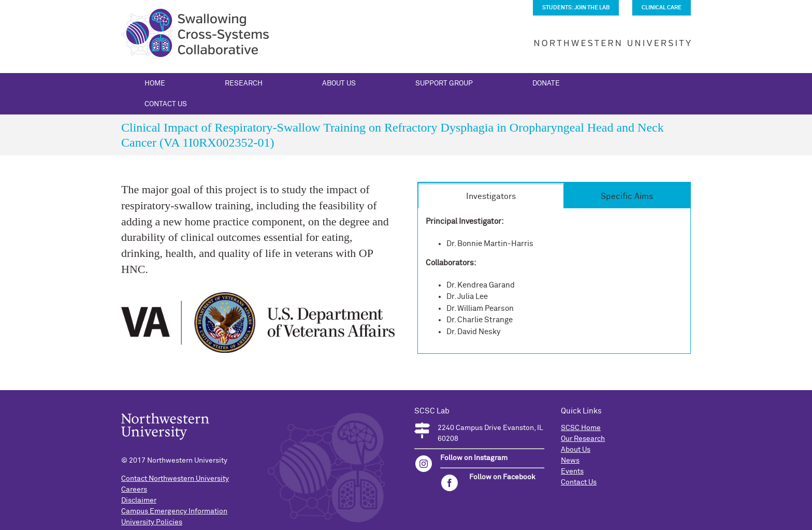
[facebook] (450, 483)
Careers (134, 490)
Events (572, 471)
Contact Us (579, 482)
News (570, 461)
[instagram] (424, 464)
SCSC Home (581, 428)
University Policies (152, 522)
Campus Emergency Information (174, 511)
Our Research (583, 439)
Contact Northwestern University (175, 479)
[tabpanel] (554, 281)
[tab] (491, 196)
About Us (576, 450)
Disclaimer (139, 500)
